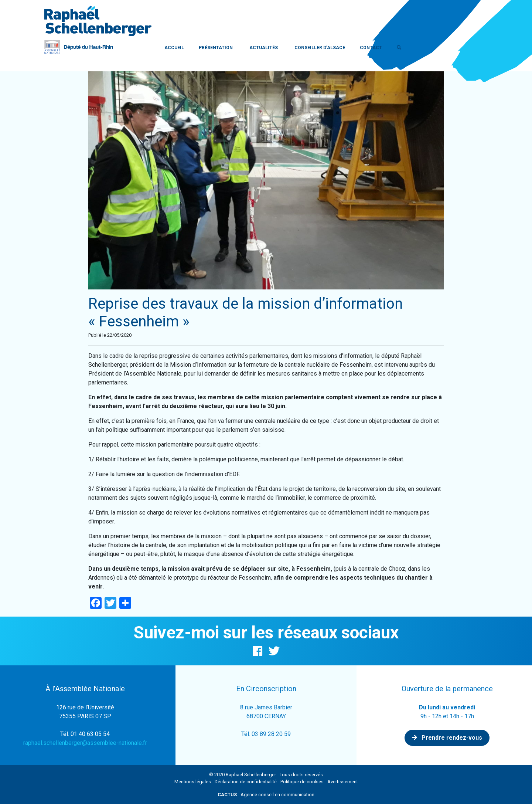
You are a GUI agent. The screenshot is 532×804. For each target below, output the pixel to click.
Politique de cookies (302, 782)
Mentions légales (193, 782)
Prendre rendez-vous (447, 738)
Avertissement (343, 782)
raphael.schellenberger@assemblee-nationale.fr (85, 743)
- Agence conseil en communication (266, 795)
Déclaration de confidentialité (246, 782)
